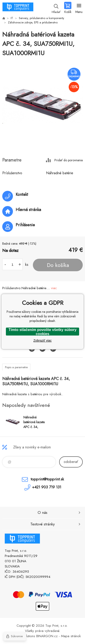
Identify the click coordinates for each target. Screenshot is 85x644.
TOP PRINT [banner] (18, 8)
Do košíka (58, 265)
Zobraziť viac (42, 341)
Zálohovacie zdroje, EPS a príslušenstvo (33, 22)
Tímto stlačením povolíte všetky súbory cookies (43, 332)
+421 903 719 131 (47, 487)
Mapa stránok (71, 636)
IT (12, 18)
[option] (42, 105)
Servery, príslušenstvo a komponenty (41, 18)
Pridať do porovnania (69, 160)
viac (54, 288)
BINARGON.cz (47, 636)
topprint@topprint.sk (47, 479)
